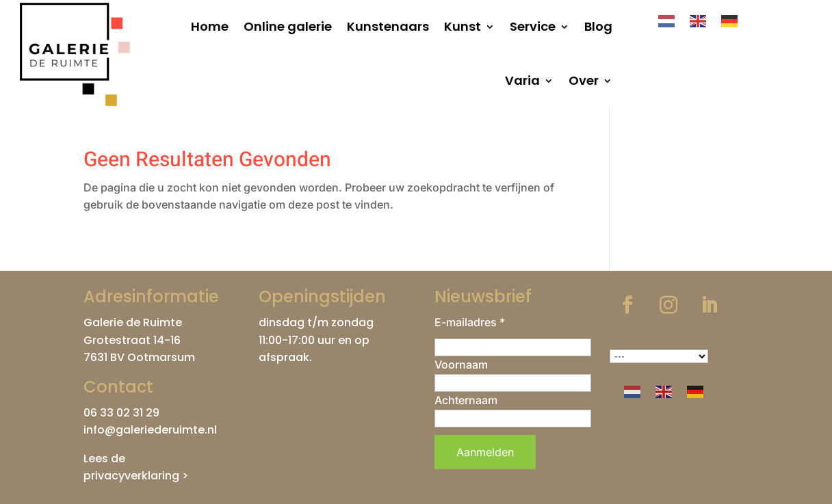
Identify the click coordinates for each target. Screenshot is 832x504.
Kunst (463, 26)
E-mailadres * (470, 322)
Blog (598, 26)
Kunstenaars (388, 26)
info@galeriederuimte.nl (150, 430)
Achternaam (466, 400)
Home (210, 26)
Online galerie (288, 26)
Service (533, 26)
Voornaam (461, 364)
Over (584, 80)
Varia (522, 80)
